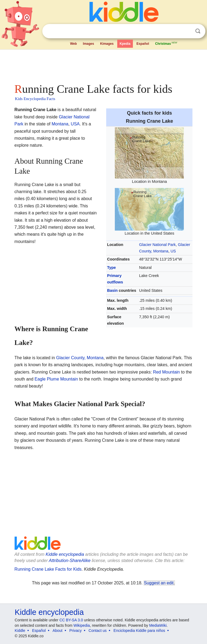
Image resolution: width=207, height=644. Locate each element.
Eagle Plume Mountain (56, 379)
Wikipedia (82, 625)
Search (198, 31)
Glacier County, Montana (80, 358)
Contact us (98, 631)
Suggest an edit (159, 583)
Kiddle (20, 631)
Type (111, 268)
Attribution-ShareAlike (70, 561)
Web (73, 44)
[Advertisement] (104, 65)
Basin (112, 290)
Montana (60, 124)
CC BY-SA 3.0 (71, 620)
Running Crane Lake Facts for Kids (48, 569)
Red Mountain (167, 372)
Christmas (166, 43)
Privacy (75, 631)
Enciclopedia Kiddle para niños (139, 631)
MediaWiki (158, 625)
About (58, 631)
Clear (187, 31)
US (173, 251)
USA (75, 124)
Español (143, 44)
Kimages (107, 44)
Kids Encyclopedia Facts (35, 99)
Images (89, 44)
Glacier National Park (157, 245)
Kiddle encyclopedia (65, 554)
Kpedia (125, 44)
